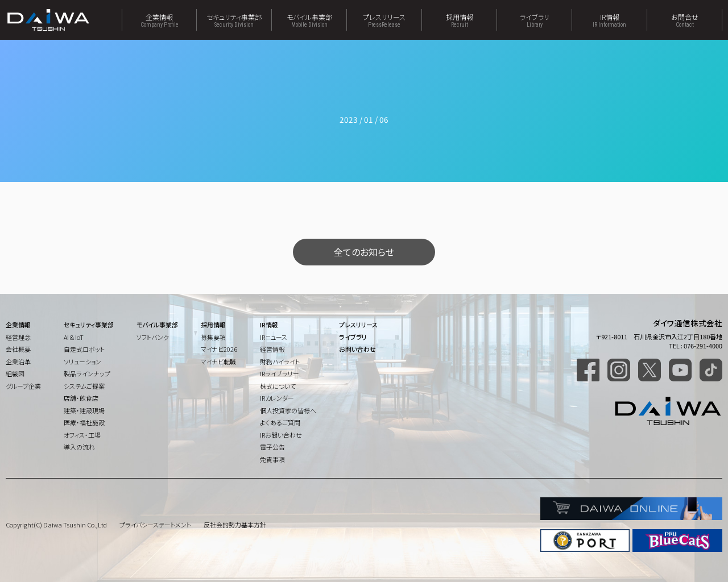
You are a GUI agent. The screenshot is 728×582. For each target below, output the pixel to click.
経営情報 (272, 349)
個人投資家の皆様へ (288, 410)
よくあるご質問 (280, 422)
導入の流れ (79, 447)
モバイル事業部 (309, 20)
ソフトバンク (153, 337)
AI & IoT (74, 337)
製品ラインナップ (87, 373)
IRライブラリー (280, 373)
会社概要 (18, 349)
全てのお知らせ (364, 252)
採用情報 (459, 20)
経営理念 (18, 337)
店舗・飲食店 (81, 398)
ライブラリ (534, 20)
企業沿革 (18, 361)
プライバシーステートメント (155, 525)
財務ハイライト (280, 361)
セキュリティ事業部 (234, 20)
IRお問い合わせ (281, 435)
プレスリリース (384, 20)
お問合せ (684, 20)
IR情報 (609, 20)
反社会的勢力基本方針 (235, 525)
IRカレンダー (277, 398)
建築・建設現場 (84, 410)
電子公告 (272, 447)
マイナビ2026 (219, 349)
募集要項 (213, 337)
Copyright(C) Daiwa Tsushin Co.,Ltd (56, 525)
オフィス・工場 (82, 435)
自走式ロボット (84, 349)
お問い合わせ (357, 349)
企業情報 (159, 20)
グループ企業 (23, 386)
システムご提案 (84, 386)
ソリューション (82, 361)
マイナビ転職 (218, 361)
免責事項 (272, 459)
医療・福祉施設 (84, 422)
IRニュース (274, 337)
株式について (278, 386)
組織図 (15, 373)
